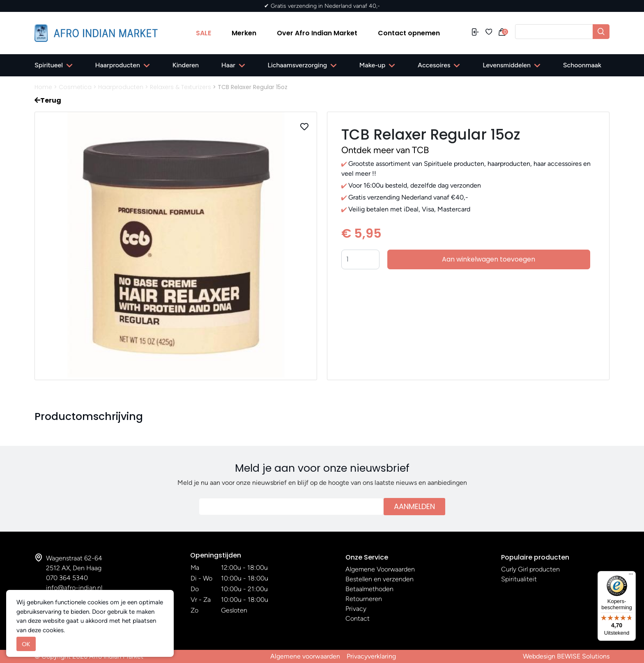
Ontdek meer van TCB (385, 150)
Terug (48, 100)
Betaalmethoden (369, 589)
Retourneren (364, 599)
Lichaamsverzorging (298, 65)
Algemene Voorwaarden (380, 569)
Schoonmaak (582, 65)
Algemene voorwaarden (305, 656)
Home (43, 87)
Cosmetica (75, 87)
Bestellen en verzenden (379, 579)
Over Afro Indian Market (317, 33)
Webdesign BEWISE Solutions (566, 656)
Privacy (356, 609)
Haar (228, 65)
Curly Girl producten (530, 569)
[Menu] (631, 576)
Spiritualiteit (519, 579)
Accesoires (434, 65)
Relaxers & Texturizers (181, 87)
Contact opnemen (409, 33)
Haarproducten (118, 65)
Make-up (372, 65)
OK (26, 644)
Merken (244, 33)
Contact (358, 618)
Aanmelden (414, 506)
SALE (204, 33)
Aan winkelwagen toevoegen (489, 259)
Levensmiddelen (507, 65)
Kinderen (186, 65)
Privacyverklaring (371, 656)
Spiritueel (49, 65)
